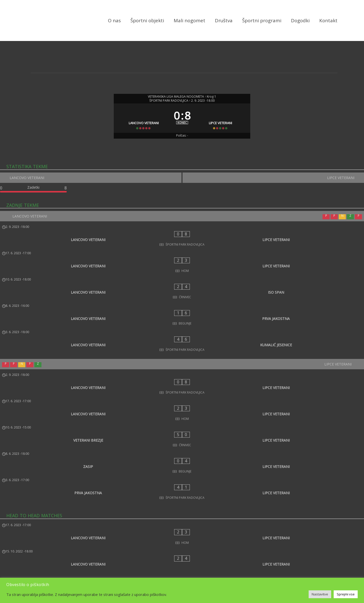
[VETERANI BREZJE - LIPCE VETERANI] (182, 384)
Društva (224, 21)
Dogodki (300, 21)
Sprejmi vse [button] (346, 594)
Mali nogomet (189, 21)
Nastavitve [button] (320, 594)
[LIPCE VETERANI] (222, 124)
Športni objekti (147, 21)
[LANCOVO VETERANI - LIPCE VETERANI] (182, 248)
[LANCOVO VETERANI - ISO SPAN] (182, 281)
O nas (114, 21)
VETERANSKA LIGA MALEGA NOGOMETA (176, 98)
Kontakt (328, 21)
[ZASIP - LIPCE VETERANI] (182, 400)
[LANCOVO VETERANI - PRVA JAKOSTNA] (182, 298)
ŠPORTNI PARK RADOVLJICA (169, 102)
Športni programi (262, 21)
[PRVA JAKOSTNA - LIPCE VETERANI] (182, 417)
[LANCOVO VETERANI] (142, 124)
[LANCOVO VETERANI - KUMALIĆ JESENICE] (182, 315)
